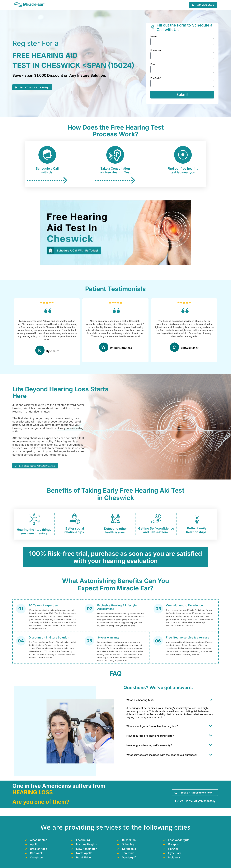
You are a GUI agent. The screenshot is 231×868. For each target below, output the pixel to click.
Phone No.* (157, 50)
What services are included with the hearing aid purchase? (162, 756)
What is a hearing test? (140, 701)
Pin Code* (156, 78)
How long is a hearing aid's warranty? (149, 746)
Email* (154, 64)
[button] (171, 701)
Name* (154, 36)
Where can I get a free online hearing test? (152, 727)
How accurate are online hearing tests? (150, 737)
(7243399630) (207, 801)
